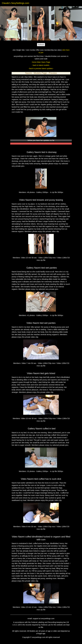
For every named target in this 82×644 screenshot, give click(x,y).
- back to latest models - (41, 65)
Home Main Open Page (41, 62)
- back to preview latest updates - (41, 68)
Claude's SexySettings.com (16, 3)
